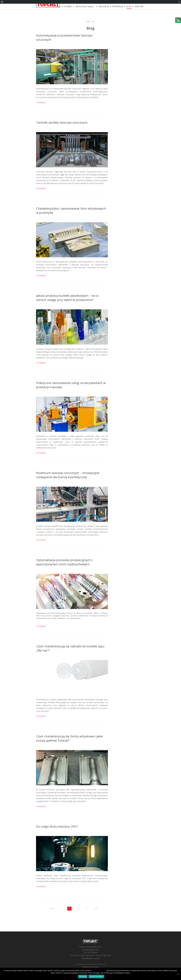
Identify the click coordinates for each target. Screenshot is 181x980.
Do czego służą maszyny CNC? (57, 826)
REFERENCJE (118, 6)
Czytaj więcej (41, 102)
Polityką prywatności (99, 971)
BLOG (129, 6)
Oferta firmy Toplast (85, 6)
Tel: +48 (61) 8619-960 (80, 955)
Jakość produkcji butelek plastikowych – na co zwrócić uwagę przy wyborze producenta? (67, 298)
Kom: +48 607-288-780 (101, 955)
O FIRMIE (68, 6)
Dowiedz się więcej (96, 976)
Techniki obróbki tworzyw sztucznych (62, 122)
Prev (52, 909)
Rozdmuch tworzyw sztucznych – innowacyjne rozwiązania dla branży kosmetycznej (68, 475)
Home (88, 21)
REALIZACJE (104, 6)
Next (96, 909)
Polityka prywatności (90, 967)
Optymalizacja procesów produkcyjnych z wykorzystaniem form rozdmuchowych (64, 562)
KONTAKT (139, 6)
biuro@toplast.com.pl (91, 958)
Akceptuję (83, 976)
